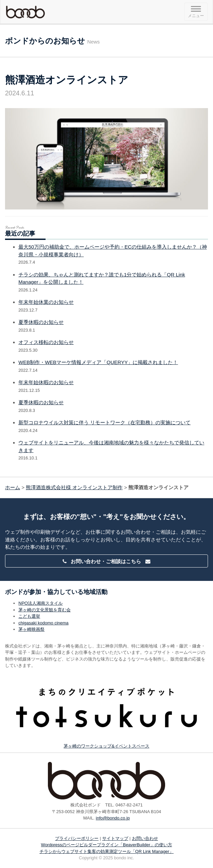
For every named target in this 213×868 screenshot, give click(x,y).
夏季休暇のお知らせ (41, 322)
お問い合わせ (145, 838)
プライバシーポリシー (77, 838)
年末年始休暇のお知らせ (46, 382)
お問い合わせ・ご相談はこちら (106, 561)
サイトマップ (115, 838)
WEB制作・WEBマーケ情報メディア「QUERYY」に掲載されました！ (98, 362)
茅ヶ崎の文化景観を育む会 (45, 610)
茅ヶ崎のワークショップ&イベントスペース (106, 746)
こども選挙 (29, 616)
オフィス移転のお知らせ (46, 342)
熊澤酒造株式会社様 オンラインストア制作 (74, 487)
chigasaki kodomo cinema (44, 623)
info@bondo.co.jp (113, 818)
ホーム (13, 487)
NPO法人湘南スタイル (41, 603)
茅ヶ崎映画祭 (31, 629)
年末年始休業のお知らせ (46, 302)
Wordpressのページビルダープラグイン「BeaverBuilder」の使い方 (106, 845)
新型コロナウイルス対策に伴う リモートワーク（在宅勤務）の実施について (104, 422)
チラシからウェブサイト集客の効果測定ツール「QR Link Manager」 (107, 851)
